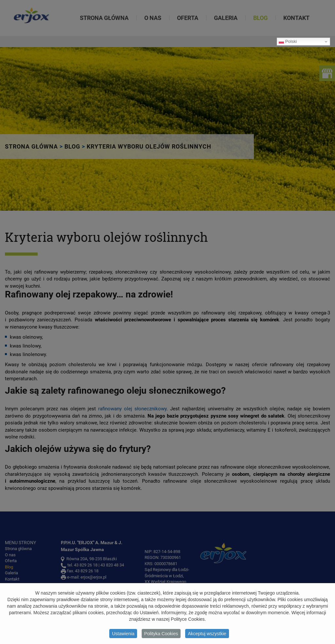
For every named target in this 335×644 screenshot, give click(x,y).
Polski (288, 42)
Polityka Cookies (161, 635)
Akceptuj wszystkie (207, 635)
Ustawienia (123, 635)
